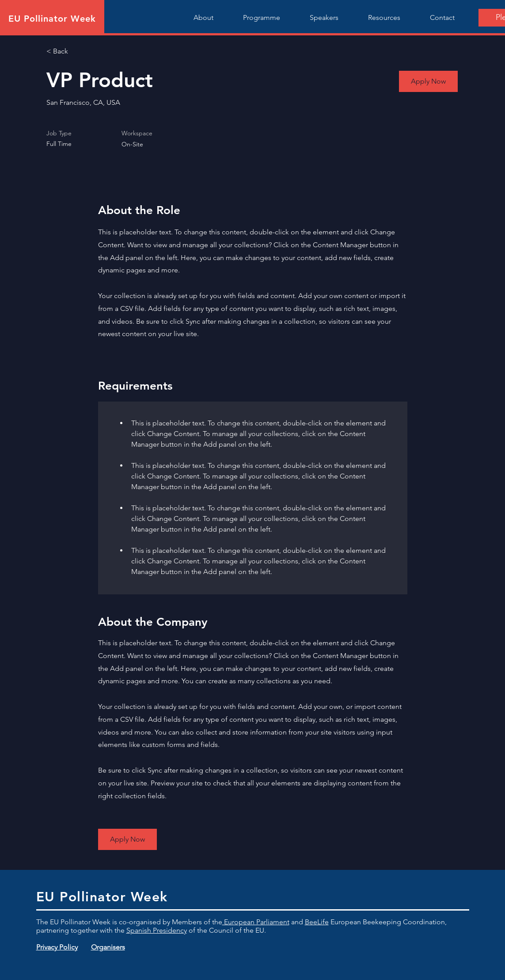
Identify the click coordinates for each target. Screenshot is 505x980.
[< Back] (78, 52)
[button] (428, 81)
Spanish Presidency (157, 930)
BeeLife (317, 922)
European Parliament (256, 922)
